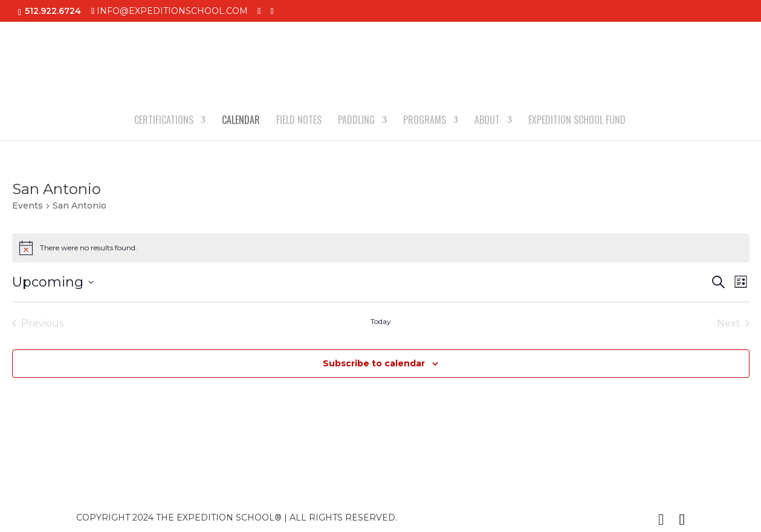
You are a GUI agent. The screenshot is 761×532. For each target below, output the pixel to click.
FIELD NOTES (299, 121)
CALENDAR (241, 121)
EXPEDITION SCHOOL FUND (577, 121)
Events (28, 206)
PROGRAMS (425, 121)
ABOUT (487, 121)
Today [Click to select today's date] (381, 321)
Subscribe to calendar (374, 363)
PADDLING (356, 121)
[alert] (381, 248)
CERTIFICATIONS (164, 121)
